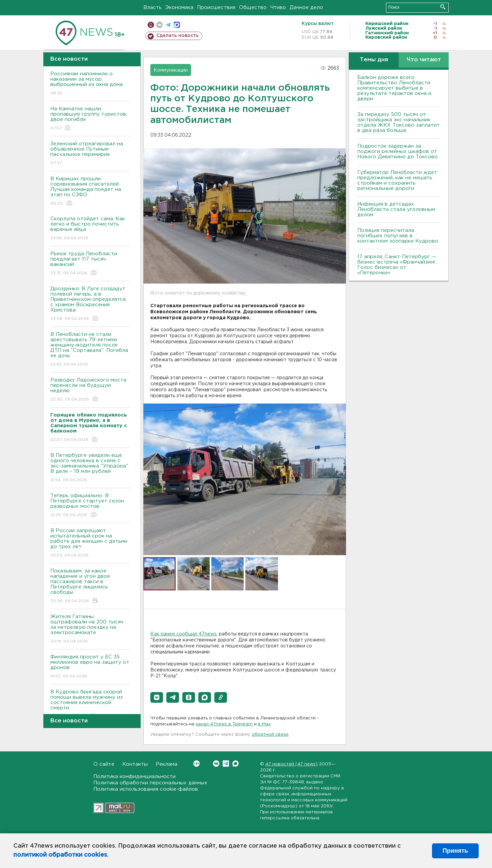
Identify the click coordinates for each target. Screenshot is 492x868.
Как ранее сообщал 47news (183, 634)
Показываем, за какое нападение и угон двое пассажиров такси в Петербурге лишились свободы (90, 586)
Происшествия (216, 7)
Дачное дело (306, 7)
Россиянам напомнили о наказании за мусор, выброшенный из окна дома (90, 84)
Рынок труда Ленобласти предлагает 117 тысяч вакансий (90, 264)
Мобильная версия (151, 25)
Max (235, 764)
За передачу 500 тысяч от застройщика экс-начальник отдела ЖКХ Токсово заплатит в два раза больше (398, 122)
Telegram (226, 764)
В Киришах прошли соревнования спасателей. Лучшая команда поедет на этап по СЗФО (90, 191)
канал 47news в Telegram (224, 724)
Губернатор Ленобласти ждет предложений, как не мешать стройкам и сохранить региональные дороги (397, 180)
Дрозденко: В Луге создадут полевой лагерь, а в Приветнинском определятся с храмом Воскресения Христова (90, 304)
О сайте (104, 764)
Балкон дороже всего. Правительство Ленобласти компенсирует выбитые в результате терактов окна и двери (394, 88)
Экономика (179, 7)
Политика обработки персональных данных (150, 783)
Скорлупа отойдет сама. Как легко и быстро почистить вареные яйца (90, 229)
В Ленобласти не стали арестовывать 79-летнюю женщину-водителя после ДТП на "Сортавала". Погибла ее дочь (90, 350)
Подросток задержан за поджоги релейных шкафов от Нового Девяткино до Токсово (397, 151)
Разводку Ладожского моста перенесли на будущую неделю (90, 390)
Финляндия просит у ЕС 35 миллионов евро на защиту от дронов (90, 667)
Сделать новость (177, 36)
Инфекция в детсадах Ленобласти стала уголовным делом (396, 209)
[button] (157, 697)
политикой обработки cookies (60, 855)
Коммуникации (171, 70)
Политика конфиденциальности (134, 777)
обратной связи (270, 735)
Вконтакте (196, 764)
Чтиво (278, 7)
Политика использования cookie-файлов (146, 789)
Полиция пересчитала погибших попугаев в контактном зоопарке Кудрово (398, 236)
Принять (455, 851)
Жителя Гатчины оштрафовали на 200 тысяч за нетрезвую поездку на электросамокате (90, 629)
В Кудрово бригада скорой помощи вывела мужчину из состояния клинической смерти (90, 705)
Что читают (424, 60)
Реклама (166, 764)
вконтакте (159, 25)
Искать (443, 7)
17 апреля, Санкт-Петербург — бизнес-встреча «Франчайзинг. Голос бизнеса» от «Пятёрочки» (397, 265)
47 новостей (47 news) (291, 764)
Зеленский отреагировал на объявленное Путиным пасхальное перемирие (90, 154)
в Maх (264, 724)
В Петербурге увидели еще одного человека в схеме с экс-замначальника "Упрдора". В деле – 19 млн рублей (90, 468)
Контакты (135, 764)
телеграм (168, 25)
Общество (253, 7)
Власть (152, 7)
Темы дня (374, 60)
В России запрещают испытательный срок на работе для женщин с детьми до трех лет (90, 543)
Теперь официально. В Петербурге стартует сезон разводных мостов (90, 506)
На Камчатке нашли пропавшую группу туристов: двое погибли (90, 119)
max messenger (177, 25)
